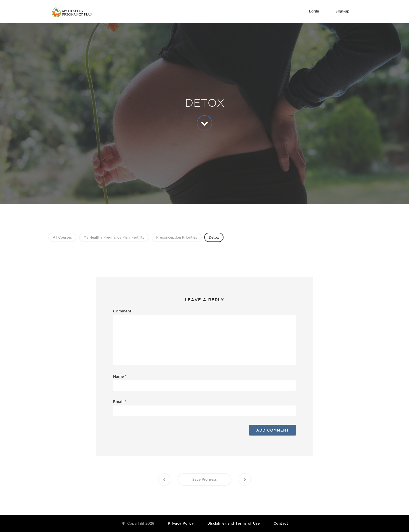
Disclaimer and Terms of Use (234, 523)
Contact (281, 523)
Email (120, 401)
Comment (122, 311)
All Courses (62, 237)
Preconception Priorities (177, 237)
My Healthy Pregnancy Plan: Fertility (114, 237)
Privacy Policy (181, 523)
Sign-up (343, 11)
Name (120, 376)
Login (314, 11)
